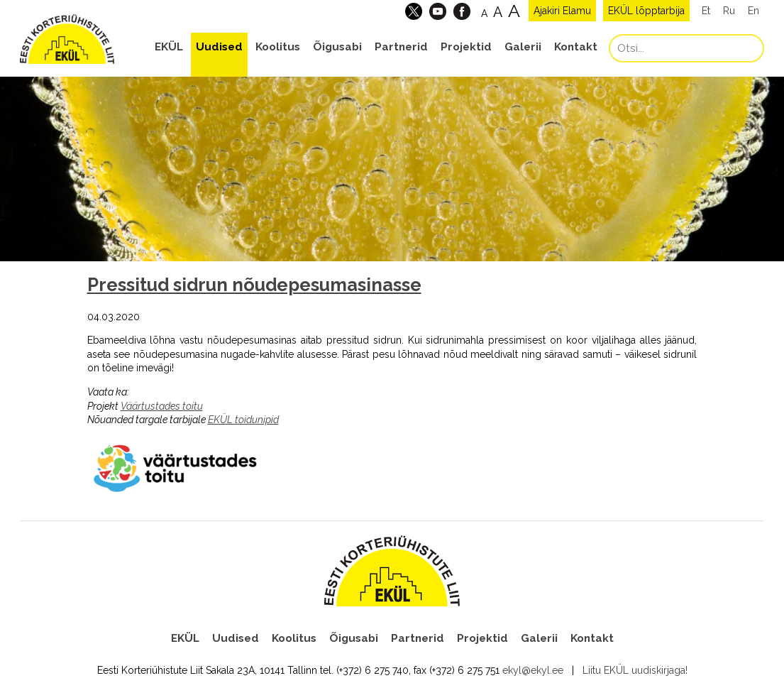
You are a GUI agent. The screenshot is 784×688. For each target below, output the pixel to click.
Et (706, 11)
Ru (729, 11)
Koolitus (278, 47)
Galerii (523, 47)
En (753, 11)
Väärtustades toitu (162, 406)
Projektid (466, 47)
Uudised (219, 47)
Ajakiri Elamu (562, 11)
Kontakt (576, 47)
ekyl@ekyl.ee (533, 670)
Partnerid (401, 47)
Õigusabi (337, 47)
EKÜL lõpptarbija (646, 11)
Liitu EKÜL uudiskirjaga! (635, 670)
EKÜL (169, 47)
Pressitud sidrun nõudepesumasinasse (254, 285)
